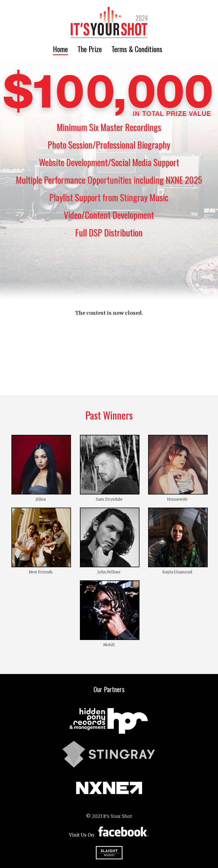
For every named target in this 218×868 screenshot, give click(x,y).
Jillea (41, 499)
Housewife (177, 499)
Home (60, 49)
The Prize (90, 49)
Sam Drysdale (109, 499)
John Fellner (109, 572)
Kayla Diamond (177, 572)
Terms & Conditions (137, 49)
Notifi (109, 645)
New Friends (41, 572)
